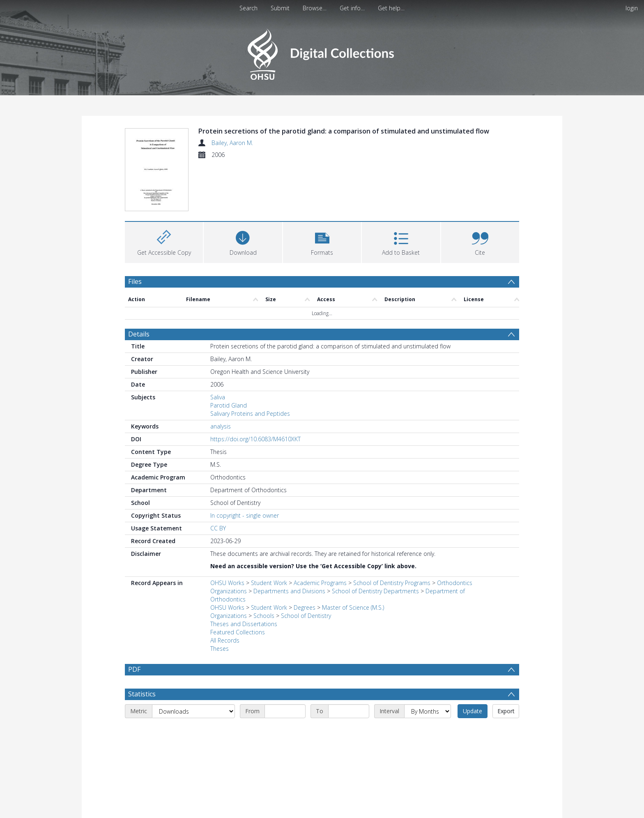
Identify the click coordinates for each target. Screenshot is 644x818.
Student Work (269, 533)
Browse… (315, 8)
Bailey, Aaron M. (232, 143)
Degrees (305, 558)
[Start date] (285, 662)
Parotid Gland (229, 356)
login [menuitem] (632, 8)
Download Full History (486, 811)
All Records (225, 591)
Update (473, 662)
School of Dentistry (306, 566)
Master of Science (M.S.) (353, 558)
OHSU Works (227, 533)
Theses (220, 599)
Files (135, 232)
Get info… (352, 8)
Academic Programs (320, 533)
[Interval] (428, 662)
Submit (280, 8)
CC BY (218, 479)
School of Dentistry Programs (392, 533)
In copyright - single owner (245, 466)
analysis (221, 377)
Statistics (142, 645)
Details (139, 285)
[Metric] (193, 662)
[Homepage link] (322, 52)
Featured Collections (238, 583)
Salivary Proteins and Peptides (250, 364)
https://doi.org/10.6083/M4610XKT (255, 390)
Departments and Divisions (289, 542)
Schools (264, 566)
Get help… (391, 8)
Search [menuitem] (248, 8)
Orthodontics (455, 533)
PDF (134, 620)
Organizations (229, 542)
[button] (322, 192)
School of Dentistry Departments (375, 542)
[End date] (349, 662)
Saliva (218, 348)
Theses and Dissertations (244, 575)
